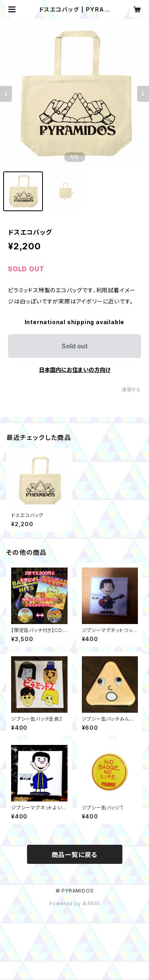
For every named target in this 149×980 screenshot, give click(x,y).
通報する (131, 390)
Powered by (75, 903)
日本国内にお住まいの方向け (75, 370)
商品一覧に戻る (75, 855)
